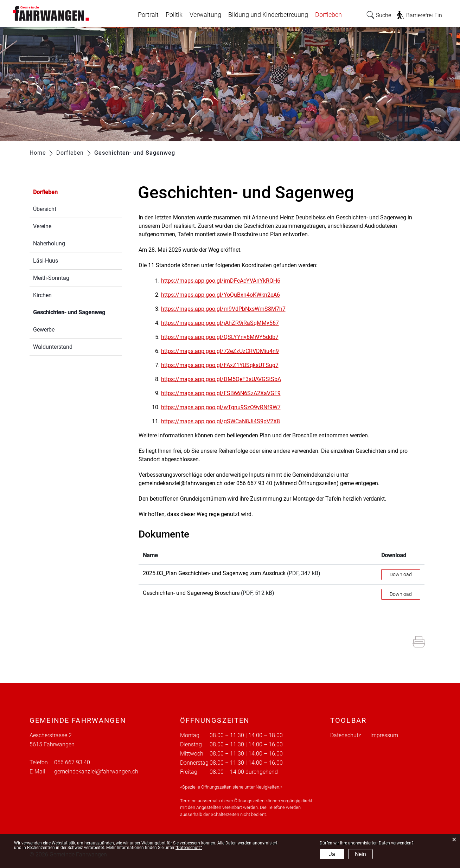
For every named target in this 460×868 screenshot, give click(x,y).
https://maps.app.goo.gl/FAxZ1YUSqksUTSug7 (223, 365)
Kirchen (42, 295)
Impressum (384, 735)
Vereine (42, 226)
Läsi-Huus (46, 261)
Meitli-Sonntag (51, 278)
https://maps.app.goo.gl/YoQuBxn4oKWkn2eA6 (224, 295)
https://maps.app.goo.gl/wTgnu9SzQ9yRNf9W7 (224, 407)
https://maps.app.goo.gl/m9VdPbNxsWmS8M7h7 (227, 309)
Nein (360, 854)
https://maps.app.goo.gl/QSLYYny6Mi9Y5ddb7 (223, 337)
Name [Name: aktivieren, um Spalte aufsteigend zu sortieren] (150, 555)
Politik (174, 15)
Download (401, 574)
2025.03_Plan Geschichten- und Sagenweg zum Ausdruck (214, 573)
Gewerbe (44, 330)
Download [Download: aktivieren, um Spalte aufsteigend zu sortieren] (394, 555)
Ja (332, 854)
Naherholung (49, 243)
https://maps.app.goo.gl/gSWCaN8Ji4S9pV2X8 (224, 421)
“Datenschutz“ (189, 848)
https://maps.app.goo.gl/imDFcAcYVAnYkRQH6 (224, 281)
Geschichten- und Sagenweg (78, 312)
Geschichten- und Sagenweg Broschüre (191, 593)
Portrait (148, 15)
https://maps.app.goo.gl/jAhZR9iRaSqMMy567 (223, 323)
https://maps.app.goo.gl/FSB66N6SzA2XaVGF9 (224, 393)
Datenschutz (346, 735)
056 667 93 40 (72, 762)
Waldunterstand (53, 347)
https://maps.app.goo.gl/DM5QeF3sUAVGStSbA (225, 379)
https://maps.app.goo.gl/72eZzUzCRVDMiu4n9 (223, 351)
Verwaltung (205, 15)
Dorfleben (328, 15)
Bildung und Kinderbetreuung (268, 15)
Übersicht (45, 209)
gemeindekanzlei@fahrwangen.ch (96, 771)
